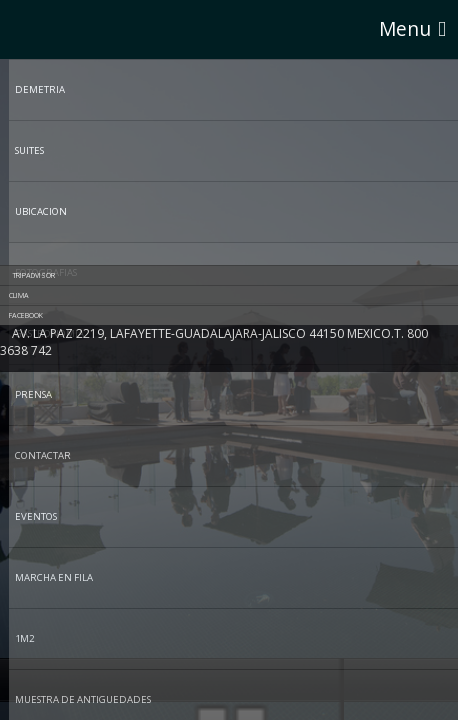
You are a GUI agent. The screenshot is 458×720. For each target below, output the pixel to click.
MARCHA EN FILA (54, 577)
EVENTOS (36, 516)
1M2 (24, 638)
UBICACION (41, 211)
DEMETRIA (40, 89)
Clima (21, 295)
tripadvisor (34, 275)
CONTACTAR (43, 455)
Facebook (28, 315)
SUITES (29, 150)
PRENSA (33, 394)
